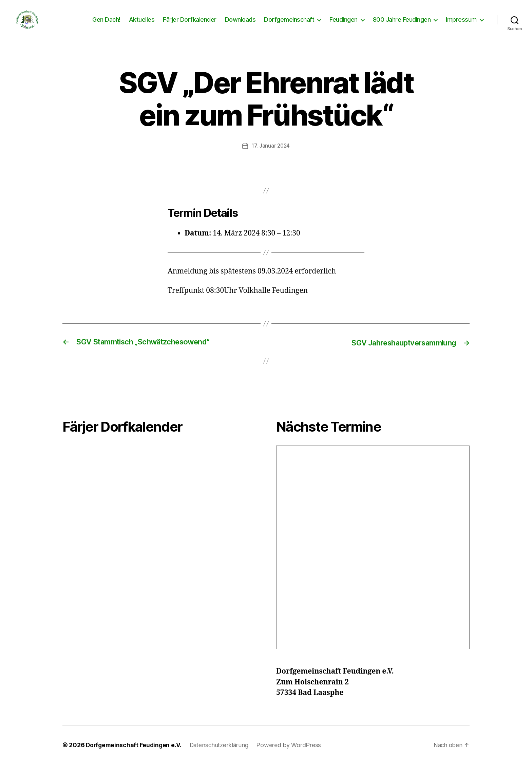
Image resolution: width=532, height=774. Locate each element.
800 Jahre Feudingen (402, 25)
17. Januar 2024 (271, 156)
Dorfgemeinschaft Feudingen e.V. (135, 755)
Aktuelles (142, 25)
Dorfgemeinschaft (289, 25)
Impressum (461, 25)
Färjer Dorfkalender (190, 25)
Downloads (240, 25)
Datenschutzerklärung (222, 755)
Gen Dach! (106, 25)
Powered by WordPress (293, 755)
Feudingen (344, 25)
